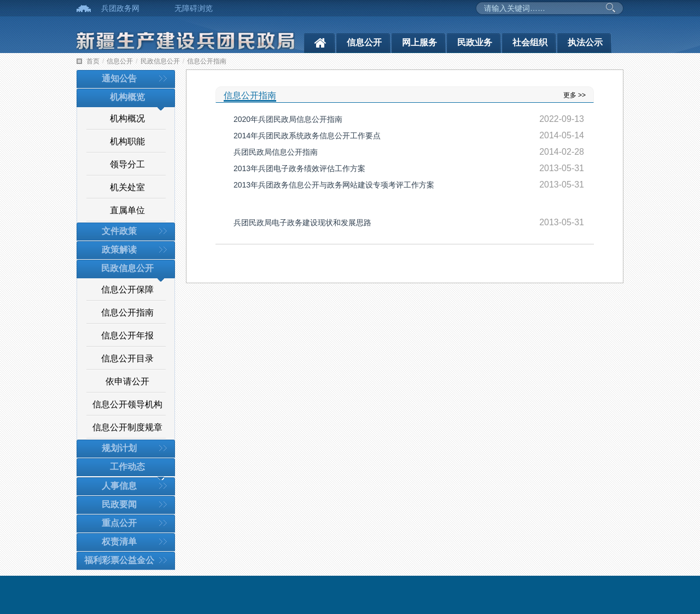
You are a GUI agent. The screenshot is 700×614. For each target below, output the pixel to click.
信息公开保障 (127, 290)
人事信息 (119, 486)
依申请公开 (127, 381)
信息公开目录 (127, 358)
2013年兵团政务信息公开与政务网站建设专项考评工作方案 (334, 185)
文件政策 (119, 231)
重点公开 (119, 523)
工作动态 (127, 467)
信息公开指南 (207, 61)
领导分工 (127, 164)
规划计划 (119, 448)
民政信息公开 (160, 61)
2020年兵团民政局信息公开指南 (288, 119)
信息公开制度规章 (127, 427)
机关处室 (127, 187)
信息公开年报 (127, 335)
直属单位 (127, 210)
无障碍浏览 (194, 8)
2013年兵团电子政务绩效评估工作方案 (299, 168)
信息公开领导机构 (127, 404)
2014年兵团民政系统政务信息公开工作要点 (307, 136)
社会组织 (530, 42)
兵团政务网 (120, 8)
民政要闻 (119, 504)
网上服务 (419, 42)
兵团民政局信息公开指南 (276, 152)
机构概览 (127, 97)
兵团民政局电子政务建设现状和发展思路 (302, 223)
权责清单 (119, 542)
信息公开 (364, 42)
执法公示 (585, 42)
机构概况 (127, 118)
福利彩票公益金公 (119, 560)
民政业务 (475, 42)
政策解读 (119, 250)
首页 (93, 61)
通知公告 (119, 78)
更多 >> (574, 95)
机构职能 (127, 141)
